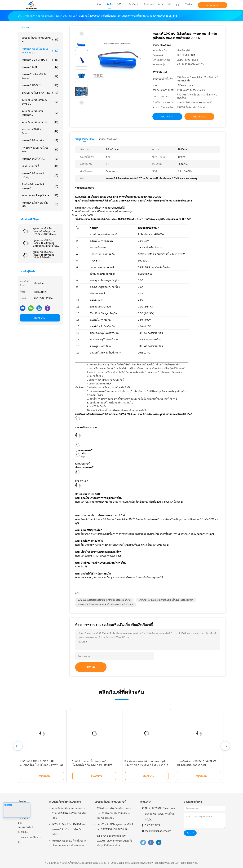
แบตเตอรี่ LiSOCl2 (40, 85)
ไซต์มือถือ (23, 832)
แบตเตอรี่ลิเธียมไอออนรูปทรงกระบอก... (40, 51)
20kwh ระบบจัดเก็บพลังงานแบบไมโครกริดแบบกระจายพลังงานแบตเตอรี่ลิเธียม (114, 813)
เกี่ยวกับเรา (23, 818)
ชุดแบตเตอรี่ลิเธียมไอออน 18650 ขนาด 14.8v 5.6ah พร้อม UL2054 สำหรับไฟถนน (45, 255)
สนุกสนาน (213, 5)
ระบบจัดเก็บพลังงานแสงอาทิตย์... (40, 102)
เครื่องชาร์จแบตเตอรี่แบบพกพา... (40, 150)
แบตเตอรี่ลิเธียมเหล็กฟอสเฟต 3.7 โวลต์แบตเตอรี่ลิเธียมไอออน (106, 605)
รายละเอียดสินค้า (108, 139)
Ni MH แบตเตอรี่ (40, 166)
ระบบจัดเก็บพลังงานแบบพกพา (65, 802)
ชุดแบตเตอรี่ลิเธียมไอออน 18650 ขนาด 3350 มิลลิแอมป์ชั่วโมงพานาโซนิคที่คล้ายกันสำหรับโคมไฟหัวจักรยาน (46, 243)
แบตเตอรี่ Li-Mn (40, 67)
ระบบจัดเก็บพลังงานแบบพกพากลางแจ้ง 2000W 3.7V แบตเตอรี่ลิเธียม (69, 813)
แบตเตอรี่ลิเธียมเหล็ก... (40, 140)
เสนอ (91, 667)
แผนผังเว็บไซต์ (25, 828)
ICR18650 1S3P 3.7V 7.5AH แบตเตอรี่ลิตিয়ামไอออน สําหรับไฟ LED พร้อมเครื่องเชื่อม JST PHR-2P (41, 765)
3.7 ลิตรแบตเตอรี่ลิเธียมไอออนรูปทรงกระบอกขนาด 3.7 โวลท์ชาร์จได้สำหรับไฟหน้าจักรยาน (146, 765)
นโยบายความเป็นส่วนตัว (29, 840)
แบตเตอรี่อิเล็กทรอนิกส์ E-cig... (40, 204)
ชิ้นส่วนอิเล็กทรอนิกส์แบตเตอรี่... (40, 186)
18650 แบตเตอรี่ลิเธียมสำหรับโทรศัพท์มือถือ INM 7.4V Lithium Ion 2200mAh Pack (92, 765)
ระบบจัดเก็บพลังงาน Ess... (40, 122)
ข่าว (20, 823)
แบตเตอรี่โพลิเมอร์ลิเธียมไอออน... (40, 76)
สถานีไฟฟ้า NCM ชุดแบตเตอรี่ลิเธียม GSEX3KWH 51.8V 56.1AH (115, 827)
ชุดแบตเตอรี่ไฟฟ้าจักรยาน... (40, 131)
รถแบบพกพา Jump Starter (40, 195)
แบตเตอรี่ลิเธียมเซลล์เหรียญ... (40, 175)
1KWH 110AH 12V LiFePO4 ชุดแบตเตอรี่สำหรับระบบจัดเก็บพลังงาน (68, 829)
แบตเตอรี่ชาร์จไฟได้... (40, 159)
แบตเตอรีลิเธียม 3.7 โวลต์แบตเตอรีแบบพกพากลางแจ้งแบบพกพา (69, 843)
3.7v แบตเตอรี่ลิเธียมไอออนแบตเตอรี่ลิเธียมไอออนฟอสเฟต (104, 600)
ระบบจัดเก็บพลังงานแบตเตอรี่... (40, 113)
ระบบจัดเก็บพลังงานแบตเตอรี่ (110, 802)
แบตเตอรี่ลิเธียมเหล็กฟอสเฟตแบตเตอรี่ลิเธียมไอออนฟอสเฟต (166, 600)
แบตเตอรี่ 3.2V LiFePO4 (40, 60)
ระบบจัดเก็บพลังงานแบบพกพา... (40, 40)
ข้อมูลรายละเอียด (84, 139)
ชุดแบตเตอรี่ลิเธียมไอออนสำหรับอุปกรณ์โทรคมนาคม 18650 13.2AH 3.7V (44, 231)
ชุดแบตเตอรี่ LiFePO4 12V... (40, 93)
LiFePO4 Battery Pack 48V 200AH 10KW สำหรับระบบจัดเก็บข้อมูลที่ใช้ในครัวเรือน (115, 841)
